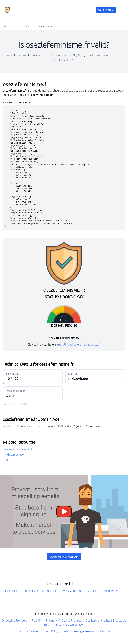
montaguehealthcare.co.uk (41, 591)
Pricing (50, 620)
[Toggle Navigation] (122, 10)
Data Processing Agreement (79, 631)
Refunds (105, 631)
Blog (5, 460)
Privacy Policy (50, 631)
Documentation (75, 625)
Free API (37, 620)
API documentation (14, 455)
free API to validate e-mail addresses (78, 344)
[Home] (7, 10)
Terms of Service (28, 631)
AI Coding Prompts (70, 620)
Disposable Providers (14, 620)
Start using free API (64, 557)
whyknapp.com (72, 591)
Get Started (92, 620)
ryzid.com (92, 591)
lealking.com (12, 591)
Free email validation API (17, 449)
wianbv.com (111, 591)
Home (7, 26)
